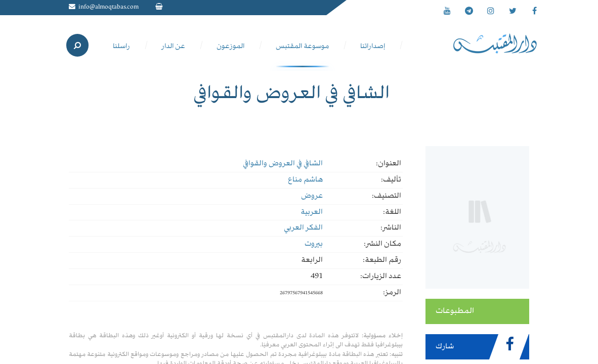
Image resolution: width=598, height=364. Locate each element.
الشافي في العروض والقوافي (283, 164)
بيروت (314, 244)
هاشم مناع (305, 180)
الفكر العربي (303, 228)
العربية (312, 212)
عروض (312, 196)
